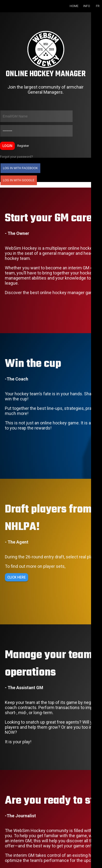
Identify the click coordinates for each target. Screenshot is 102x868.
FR (98, 6)
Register (23, 146)
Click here (17, 577)
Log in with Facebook (20, 168)
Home (74, 6)
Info (87, 6)
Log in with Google (19, 180)
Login (7, 146)
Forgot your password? (17, 157)
